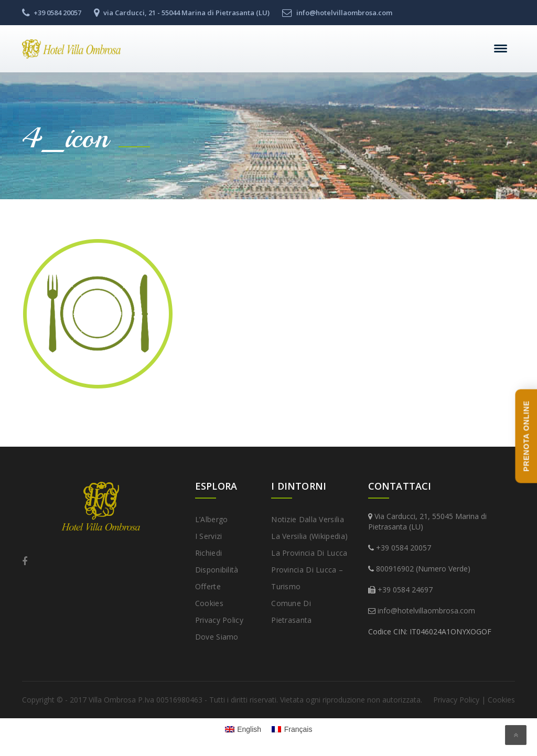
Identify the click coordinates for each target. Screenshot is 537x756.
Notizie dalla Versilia (308, 519)
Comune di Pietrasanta (291, 612)
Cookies (209, 603)
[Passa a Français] (292, 729)
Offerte (208, 586)
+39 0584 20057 (404, 548)
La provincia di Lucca (309, 553)
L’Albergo (212, 519)
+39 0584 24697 (405, 590)
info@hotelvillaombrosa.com (426, 611)
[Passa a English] (243, 729)
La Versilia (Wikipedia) (309, 536)
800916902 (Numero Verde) (423, 569)
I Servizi (209, 536)
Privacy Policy (219, 620)
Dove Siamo (217, 637)
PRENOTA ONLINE (526, 436)
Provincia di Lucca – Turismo (307, 578)
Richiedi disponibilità (217, 561)
